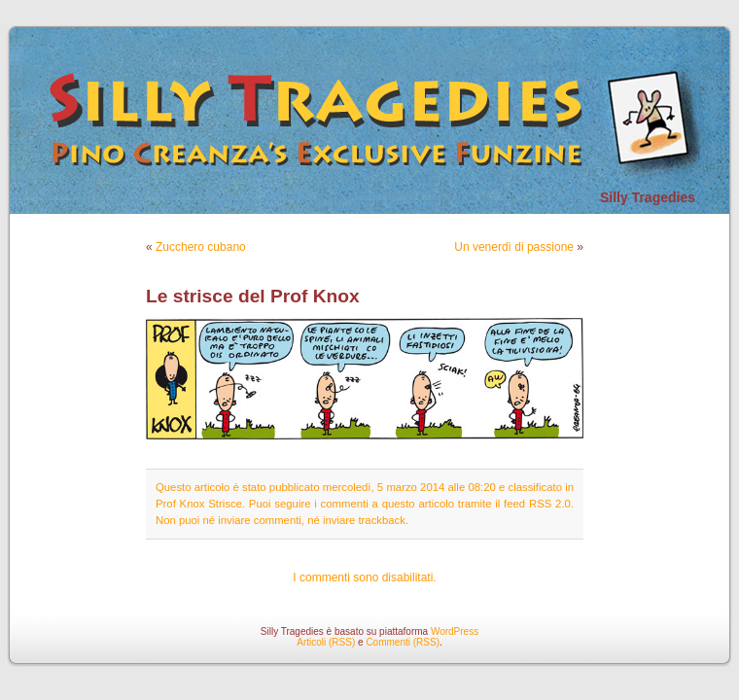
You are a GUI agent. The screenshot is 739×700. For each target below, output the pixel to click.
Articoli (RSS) (326, 642)
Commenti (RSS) (403, 642)
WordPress (455, 631)
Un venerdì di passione (514, 247)
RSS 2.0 (550, 504)
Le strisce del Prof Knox (253, 296)
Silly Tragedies (648, 197)
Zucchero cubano (201, 247)
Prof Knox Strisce (199, 504)
